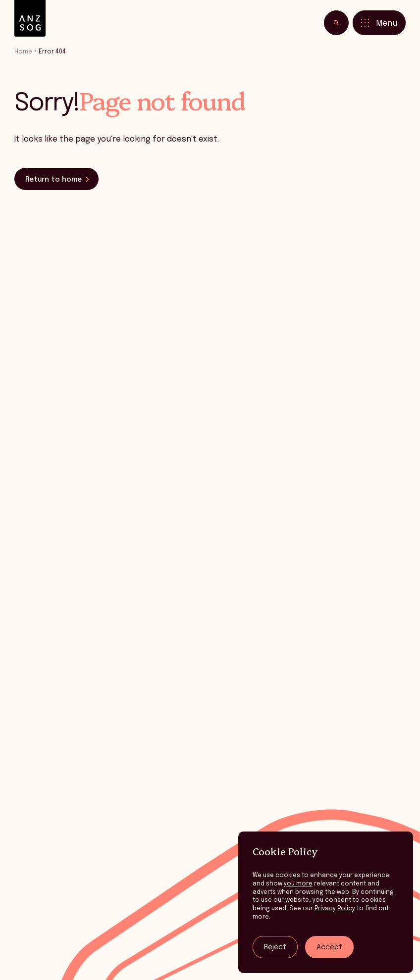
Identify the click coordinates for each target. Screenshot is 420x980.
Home (23, 52)
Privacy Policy (335, 908)
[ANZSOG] (30, 19)
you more (298, 884)
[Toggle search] (336, 23)
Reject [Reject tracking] (275, 947)
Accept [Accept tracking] (329, 947)
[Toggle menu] (379, 23)
